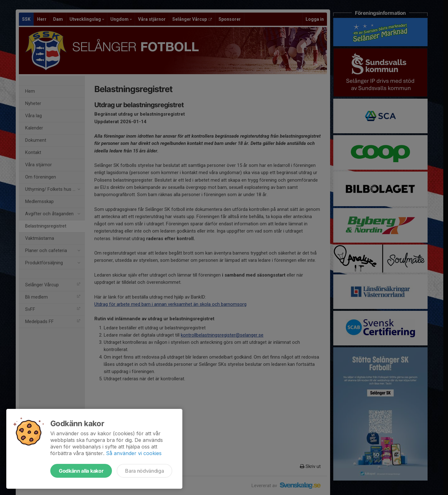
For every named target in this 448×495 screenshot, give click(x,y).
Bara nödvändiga (144, 471)
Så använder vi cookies (134, 453)
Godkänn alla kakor (81, 471)
